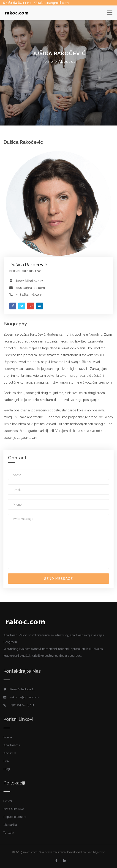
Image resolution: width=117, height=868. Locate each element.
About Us (10, 753)
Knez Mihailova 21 (30, 281)
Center (8, 801)
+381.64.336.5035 (29, 295)
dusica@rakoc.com (31, 288)
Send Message (58, 579)
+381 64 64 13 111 (17, 3)
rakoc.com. (31, 852)
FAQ (6, 761)
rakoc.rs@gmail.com (51, 3)
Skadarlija (10, 825)
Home (47, 61)
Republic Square (15, 817)
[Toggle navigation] (110, 12)
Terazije (9, 833)
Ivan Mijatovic (96, 852)
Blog (7, 769)
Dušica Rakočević (28, 265)
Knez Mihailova (14, 809)
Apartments (12, 745)
